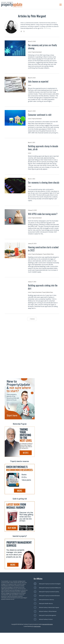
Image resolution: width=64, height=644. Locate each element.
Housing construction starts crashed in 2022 (43, 249)
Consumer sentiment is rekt (40, 115)
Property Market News (48, 254)
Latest (30, 52)
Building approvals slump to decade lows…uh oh (43, 148)
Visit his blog (47, 28)
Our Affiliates (38, 590)
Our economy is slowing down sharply (44, 182)
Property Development (37, 254)
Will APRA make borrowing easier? (43, 214)
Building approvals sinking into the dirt (43, 287)
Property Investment (37, 52)
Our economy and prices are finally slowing (42, 47)
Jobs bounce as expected (38, 81)
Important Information (47, 636)
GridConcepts (37, 638)
